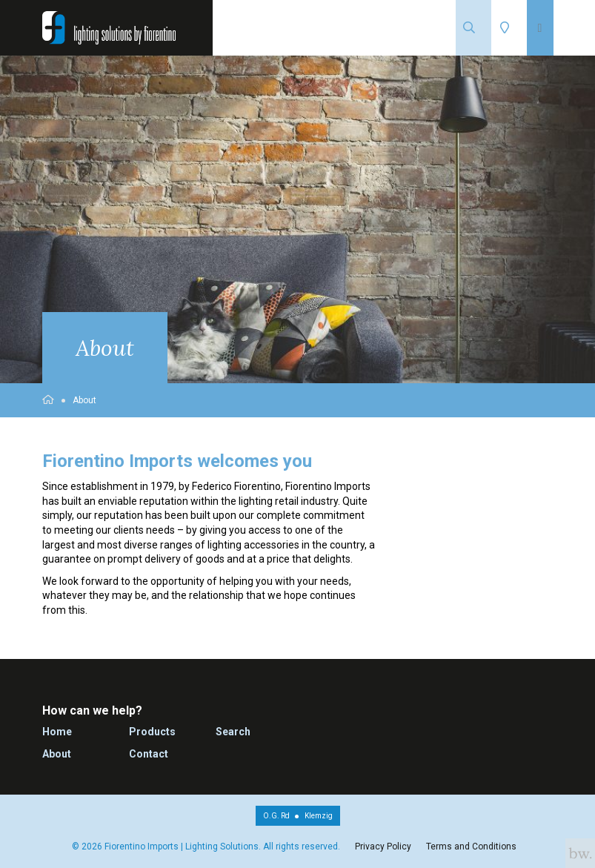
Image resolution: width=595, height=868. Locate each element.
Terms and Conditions (471, 847)
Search (233, 732)
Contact (149, 754)
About (84, 400)
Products (152, 732)
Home (57, 732)
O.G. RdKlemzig (298, 816)
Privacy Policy (383, 847)
